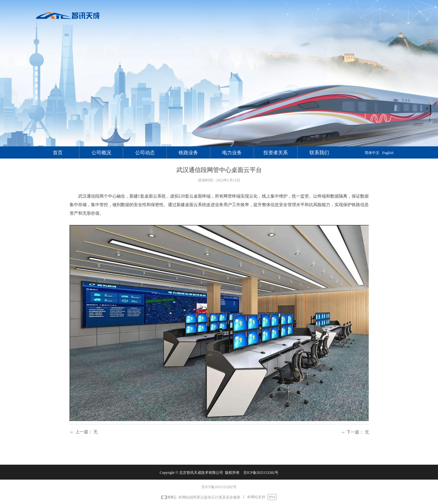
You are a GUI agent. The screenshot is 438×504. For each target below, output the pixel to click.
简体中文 (372, 153)
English (388, 153)
